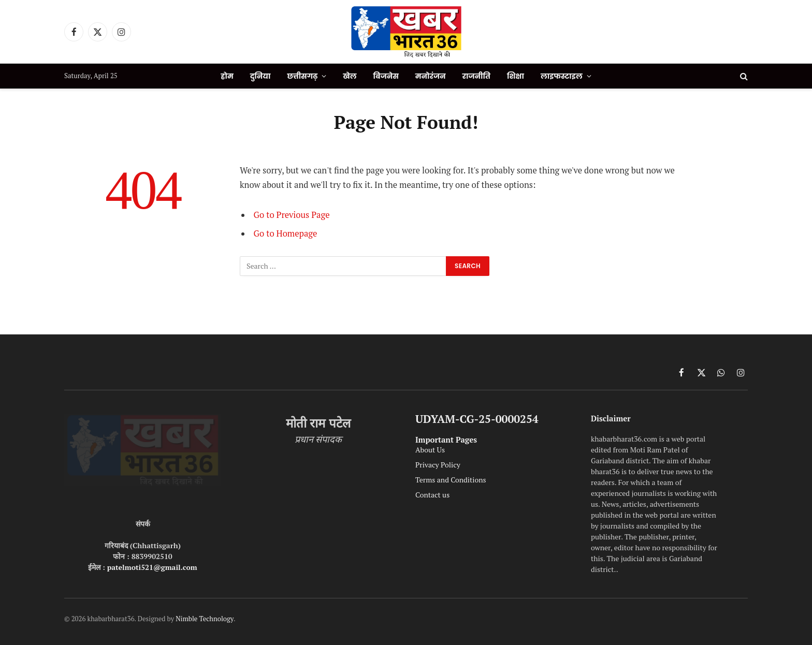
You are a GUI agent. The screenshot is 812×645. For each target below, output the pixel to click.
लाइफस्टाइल (562, 76)
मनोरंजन (431, 76)
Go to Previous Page (292, 215)
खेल (350, 76)
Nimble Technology (205, 619)
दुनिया (260, 76)
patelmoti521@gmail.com (152, 567)
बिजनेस (386, 76)
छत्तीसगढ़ (302, 76)
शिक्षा (516, 76)
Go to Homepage (286, 233)
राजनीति (476, 76)
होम (227, 76)
